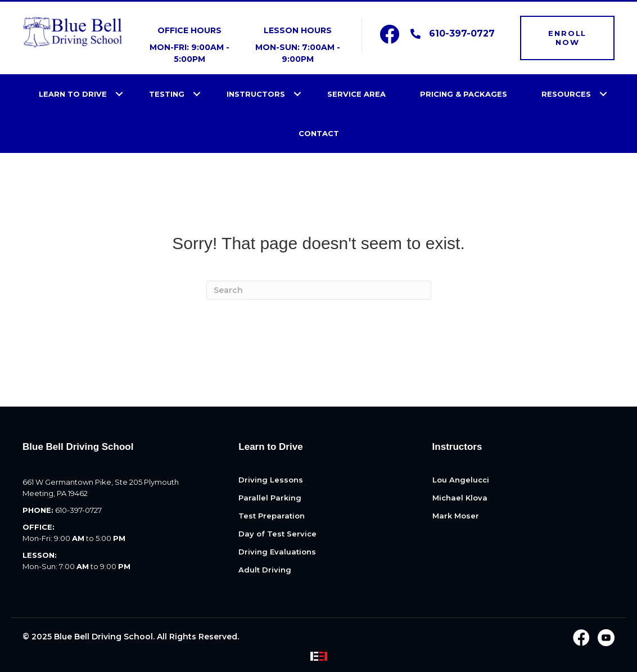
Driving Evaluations (277, 552)
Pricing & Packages (464, 94)
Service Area (356, 94)
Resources (566, 94)
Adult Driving (265, 570)
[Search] (319, 290)
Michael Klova (460, 498)
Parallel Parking (270, 498)
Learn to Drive (73, 94)
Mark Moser (456, 516)
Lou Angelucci (461, 480)
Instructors (256, 94)
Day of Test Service (277, 534)
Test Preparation (272, 516)
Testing (167, 94)
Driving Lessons (271, 480)
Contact (319, 133)
